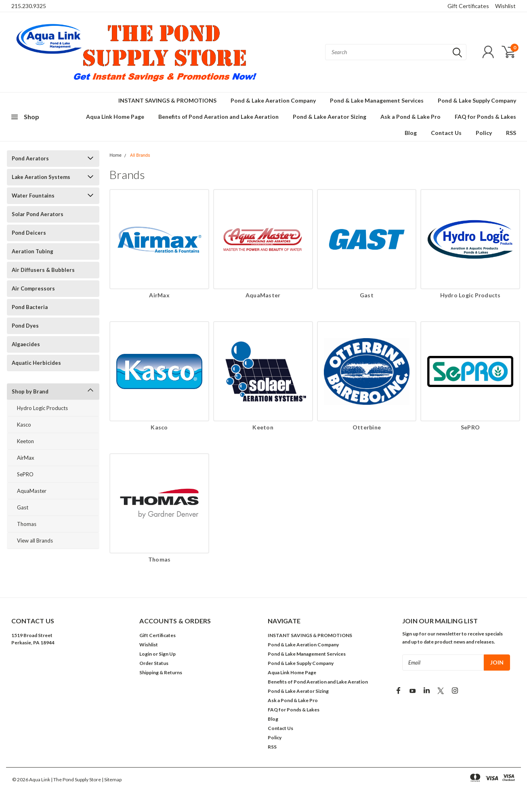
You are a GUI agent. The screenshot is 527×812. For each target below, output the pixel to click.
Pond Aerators (30, 158)
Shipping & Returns (161, 672)
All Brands (140, 155)
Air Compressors (33, 288)
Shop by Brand (30, 391)
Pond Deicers (29, 233)
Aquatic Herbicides (36, 363)
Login (146, 654)
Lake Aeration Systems (41, 177)
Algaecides (26, 344)
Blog (411, 133)
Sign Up (167, 654)
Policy (484, 133)
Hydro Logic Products (42, 408)
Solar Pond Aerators (38, 214)
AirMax (26, 458)
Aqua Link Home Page (115, 117)
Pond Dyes (25, 326)
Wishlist (505, 6)
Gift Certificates (468, 6)
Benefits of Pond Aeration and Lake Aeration (218, 117)
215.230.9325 (29, 6)
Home (115, 155)
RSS (511, 133)
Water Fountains (33, 196)
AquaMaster (32, 491)
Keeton (25, 441)
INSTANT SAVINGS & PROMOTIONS (167, 100)
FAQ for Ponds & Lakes (485, 117)
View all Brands (35, 541)
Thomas (27, 524)
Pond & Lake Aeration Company (273, 100)
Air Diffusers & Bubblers (43, 270)
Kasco (24, 425)
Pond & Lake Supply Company (477, 100)
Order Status (154, 663)
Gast (23, 507)
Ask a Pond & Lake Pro (410, 117)
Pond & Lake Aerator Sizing (330, 117)
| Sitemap (112, 779)
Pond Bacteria (30, 307)
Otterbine (367, 427)
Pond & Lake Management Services (377, 100)
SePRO (25, 474)
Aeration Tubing (33, 251)
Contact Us (446, 133)
